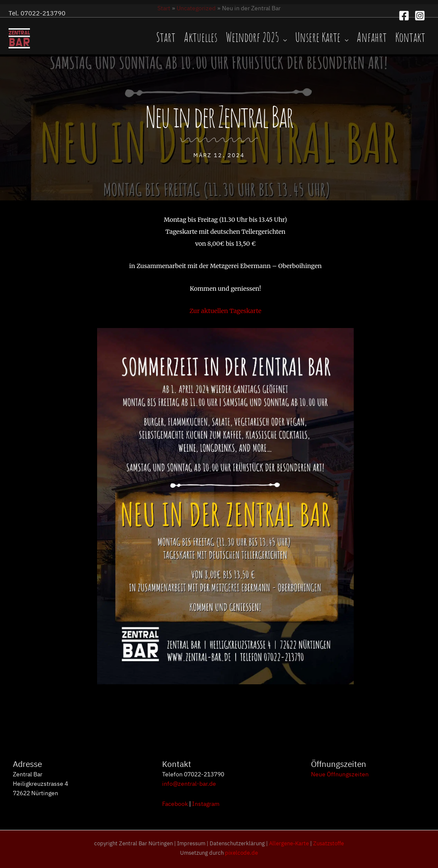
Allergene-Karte (289, 843)
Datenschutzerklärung (237, 843)
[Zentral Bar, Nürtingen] (19, 38)
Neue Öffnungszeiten (340, 774)
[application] (283, 38)
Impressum (191, 843)
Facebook (175, 803)
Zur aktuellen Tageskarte (225, 311)
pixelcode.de (241, 852)
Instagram (206, 803)
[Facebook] (404, 16)
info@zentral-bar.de (189, 783)
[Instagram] (420, 16)
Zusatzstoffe (328, 843)
